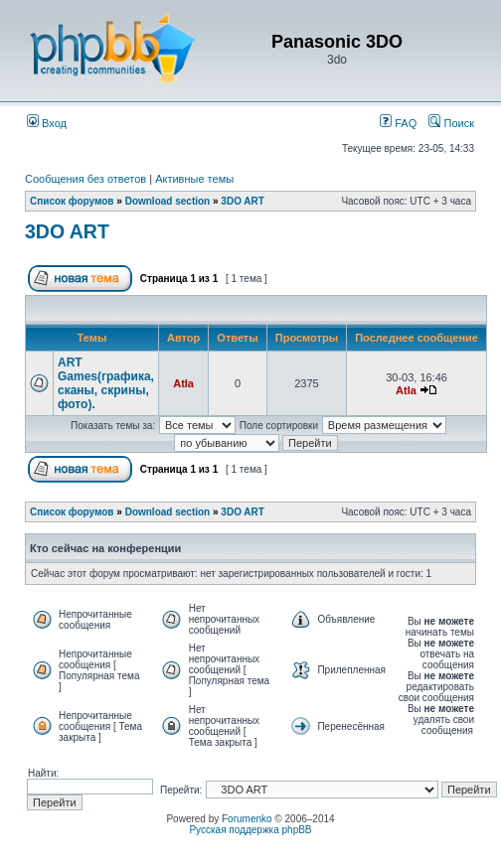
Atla (183, 383)
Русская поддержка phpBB (250, 830)
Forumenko (247, 819)
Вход (47, 123)
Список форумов (72, 201)
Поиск (451, 123)
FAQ (398, 123)
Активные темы (194, 179)
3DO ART (243, 201)
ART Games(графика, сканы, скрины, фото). (106, 383)
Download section (169, 201)
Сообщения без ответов (85, 179)
